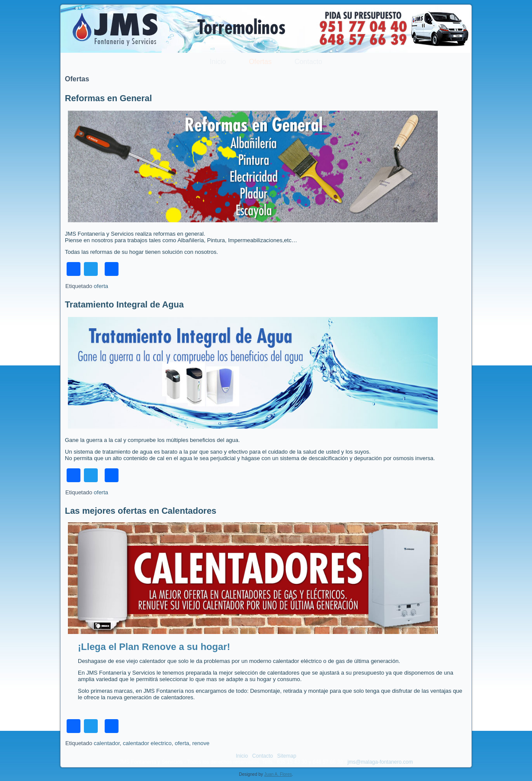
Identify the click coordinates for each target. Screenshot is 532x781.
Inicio (218, 62)
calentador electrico (147, 743)
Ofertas (260, 62)
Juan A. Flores (278, 774)
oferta (101, 286)
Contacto (308, 62)
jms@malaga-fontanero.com (380, 762)
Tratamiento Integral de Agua (124, 304)
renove (201, 743)
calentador (107, 743)
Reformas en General (108, 98)
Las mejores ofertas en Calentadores (141, 511)
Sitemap (287, 756)
